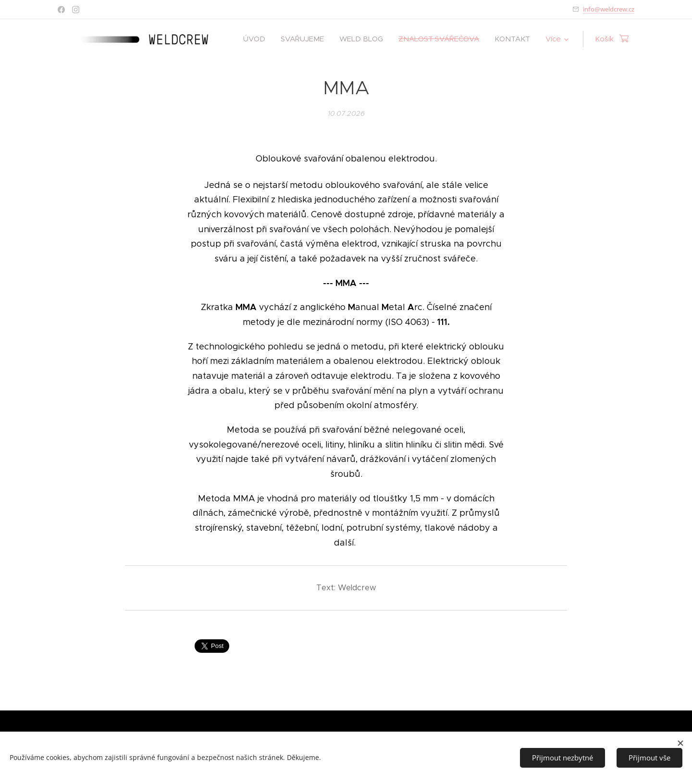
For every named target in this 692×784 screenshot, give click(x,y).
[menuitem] (257, 39)
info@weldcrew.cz (609, 9)
